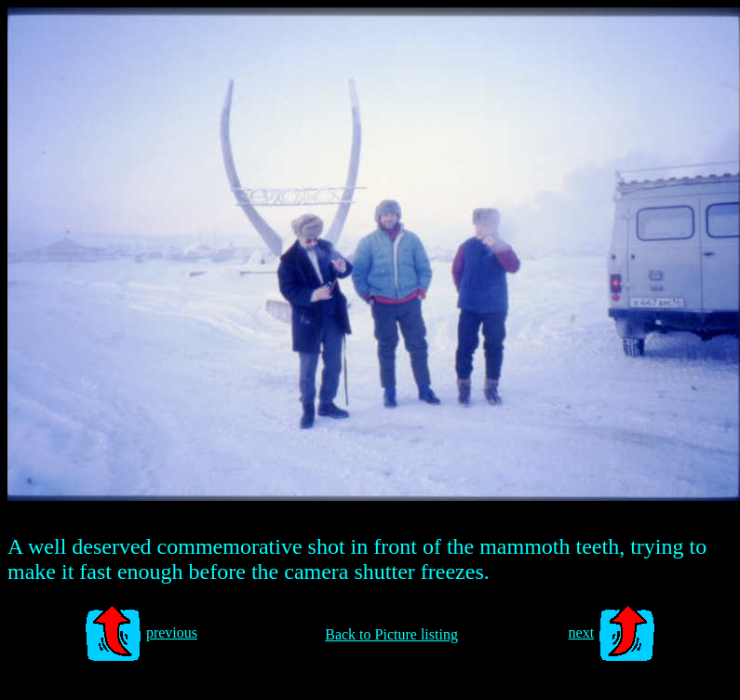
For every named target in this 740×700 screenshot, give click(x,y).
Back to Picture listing (391, 634)
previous (172, 633)
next (582, 633)
